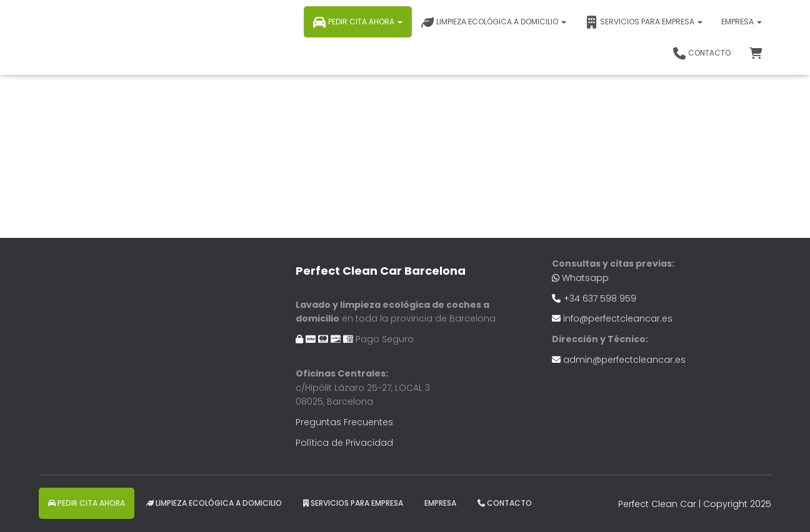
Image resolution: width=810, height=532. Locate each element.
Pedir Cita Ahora (358, 22)
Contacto (702, 54)
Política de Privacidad (344, 443)
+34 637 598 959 (600, 298)
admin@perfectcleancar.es (624, 360)
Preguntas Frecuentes (344, 422)
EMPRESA (742, 22)
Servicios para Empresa (644, 22)
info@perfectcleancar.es (618, 318)
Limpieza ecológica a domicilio (494, 22)
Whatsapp (585, 278)
